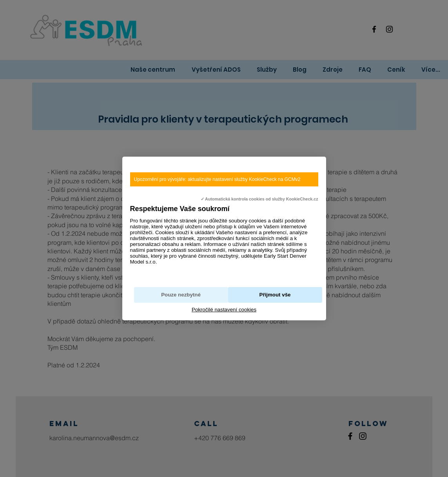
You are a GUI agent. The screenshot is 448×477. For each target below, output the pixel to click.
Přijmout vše (275, 295)
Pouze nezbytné (181, 295)
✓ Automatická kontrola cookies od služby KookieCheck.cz (259, 199)
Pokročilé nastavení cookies (224, 310)
